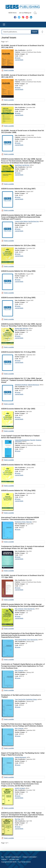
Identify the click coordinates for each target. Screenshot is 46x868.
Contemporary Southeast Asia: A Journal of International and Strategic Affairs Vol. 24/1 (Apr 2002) (23, 547)
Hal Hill (17, 788)
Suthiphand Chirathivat (21, 385)
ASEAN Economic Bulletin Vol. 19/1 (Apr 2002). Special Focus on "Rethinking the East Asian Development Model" (23, 605)
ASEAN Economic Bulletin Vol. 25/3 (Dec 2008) (18, 105)
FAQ (2, 857)
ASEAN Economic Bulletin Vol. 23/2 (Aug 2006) (18, 271)
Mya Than (18, 819)
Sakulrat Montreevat (33, 385)
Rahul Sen (25, 328)
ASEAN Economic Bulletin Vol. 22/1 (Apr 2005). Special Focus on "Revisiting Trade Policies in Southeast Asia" (22, 325)
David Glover (18, 165)
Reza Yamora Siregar (21, 640)
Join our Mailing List (25, 13)
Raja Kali (33, 440)
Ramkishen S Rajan (20, 522)
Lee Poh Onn (26, 165)
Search (35, 32)
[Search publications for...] (16, 32)
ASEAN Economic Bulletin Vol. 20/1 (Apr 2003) (18, 409)
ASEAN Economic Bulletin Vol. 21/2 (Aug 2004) (18, 352)
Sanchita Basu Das (33, 221)
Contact (4, 859)
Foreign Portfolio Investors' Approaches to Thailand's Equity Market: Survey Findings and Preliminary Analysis (22, 725)
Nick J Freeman (19, 609)
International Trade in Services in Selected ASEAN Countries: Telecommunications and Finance (20, 518)
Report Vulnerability (13, 857)
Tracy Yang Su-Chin (32, 640)
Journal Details (19, 60)
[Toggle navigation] (4, 24)
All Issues (18, 58)
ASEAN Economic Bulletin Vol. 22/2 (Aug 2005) (18, 298)
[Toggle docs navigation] (42, 32)
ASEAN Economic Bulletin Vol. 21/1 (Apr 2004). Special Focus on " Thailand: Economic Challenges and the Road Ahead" (22, 380)
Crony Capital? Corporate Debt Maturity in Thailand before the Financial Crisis (20, 437)
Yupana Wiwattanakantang (22, 440)
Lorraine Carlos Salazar (21, 221)
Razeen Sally (18, 328)
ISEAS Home (13, 13)
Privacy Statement (30, 857)
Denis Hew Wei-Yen (29, 609)
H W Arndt (22, 788)
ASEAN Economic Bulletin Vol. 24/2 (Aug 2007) (18, 189)
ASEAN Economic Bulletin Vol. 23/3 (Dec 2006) (18, 245)
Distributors (14, 859)
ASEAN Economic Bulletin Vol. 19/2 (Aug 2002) (18, 491)
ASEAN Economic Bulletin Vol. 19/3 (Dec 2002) (18, 465)
